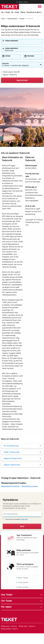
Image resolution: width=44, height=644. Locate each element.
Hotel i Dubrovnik (12, 452)
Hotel (17, 12)
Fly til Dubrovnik (11, 446)
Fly (12, 12)
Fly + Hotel (5, 12)
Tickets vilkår (24, 519)
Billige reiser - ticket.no (27, 626)
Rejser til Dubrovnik (13, 458)
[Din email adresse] (22, 514)
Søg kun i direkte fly (9, 75)
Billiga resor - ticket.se (9, 626)
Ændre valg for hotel (9, 72)
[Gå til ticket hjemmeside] (9, 6)
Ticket (3, 18)
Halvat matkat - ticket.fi (9, 629)
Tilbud (23, 12)
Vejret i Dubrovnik (12, 465)
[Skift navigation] (40, 6)
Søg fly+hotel (22, 80)
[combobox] (23, 43)
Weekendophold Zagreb (30, 486)
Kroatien (22, 18)
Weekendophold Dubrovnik (10, 486)
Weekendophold (12, 18)
